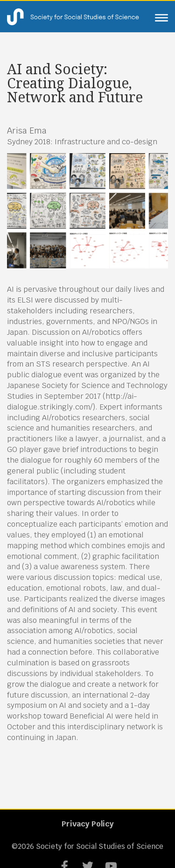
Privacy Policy (88, 824)
